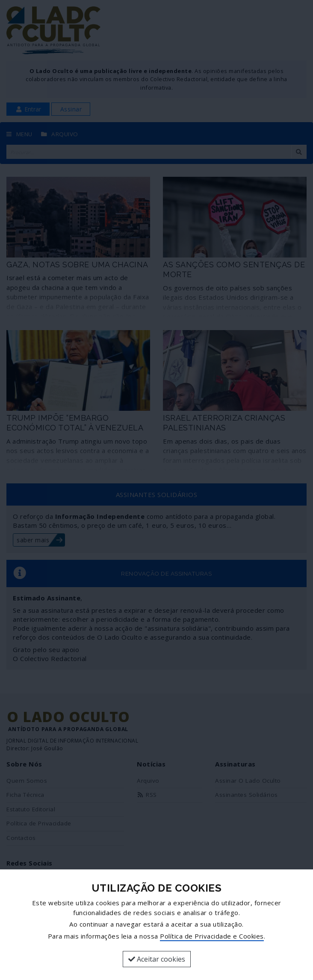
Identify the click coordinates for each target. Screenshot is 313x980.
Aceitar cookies (157, 959)
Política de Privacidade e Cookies (212, 936)
